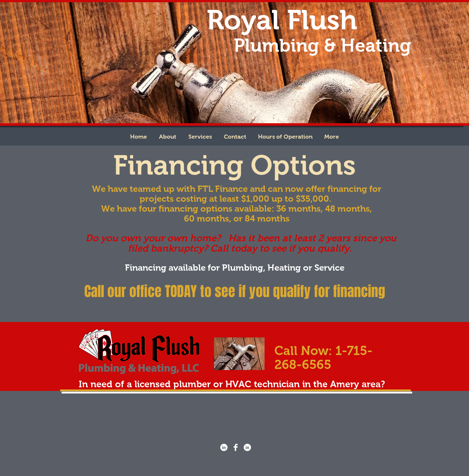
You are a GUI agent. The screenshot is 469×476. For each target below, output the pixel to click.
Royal (243, 20)
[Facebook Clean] (236, 447)
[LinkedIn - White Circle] (224, 447)
